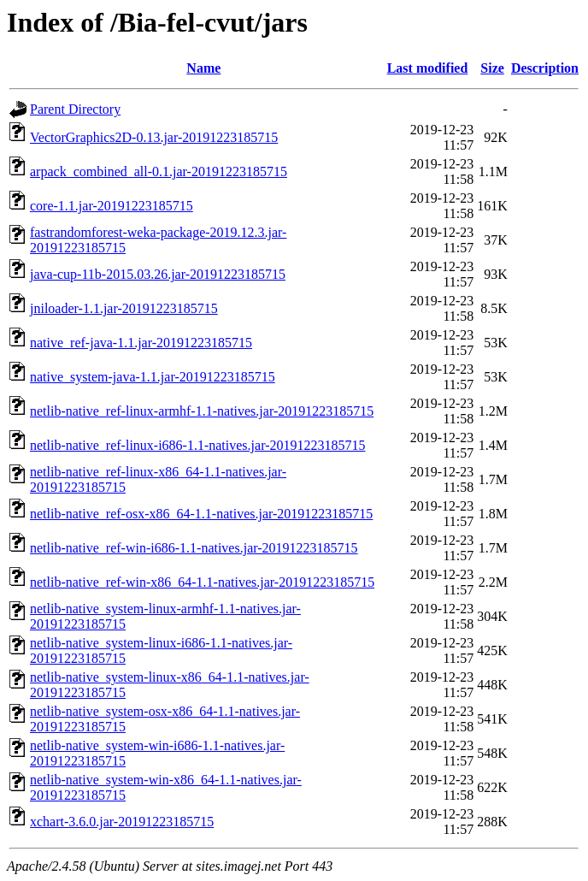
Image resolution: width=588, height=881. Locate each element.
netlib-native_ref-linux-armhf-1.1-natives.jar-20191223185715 (202, 411)
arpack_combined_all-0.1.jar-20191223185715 (159, 171)
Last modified (428, 68)
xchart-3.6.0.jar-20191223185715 (122, 822)
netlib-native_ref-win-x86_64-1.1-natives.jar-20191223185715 (202, 582)
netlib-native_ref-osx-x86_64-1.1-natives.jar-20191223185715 (201, 514)
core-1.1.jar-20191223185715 (112, 206)
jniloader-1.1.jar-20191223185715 (124, 308)
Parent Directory (75, 109)
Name (203, 68)
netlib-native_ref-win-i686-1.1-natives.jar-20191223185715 (194, 548)
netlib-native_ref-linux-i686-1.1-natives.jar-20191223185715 (197, 445)
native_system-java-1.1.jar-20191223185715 (153, 377)
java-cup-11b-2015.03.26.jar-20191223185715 (158, 274)
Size (492, 68)
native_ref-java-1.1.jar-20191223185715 (141, 343)
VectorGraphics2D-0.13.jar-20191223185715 (154, 137)
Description (545, 68)
